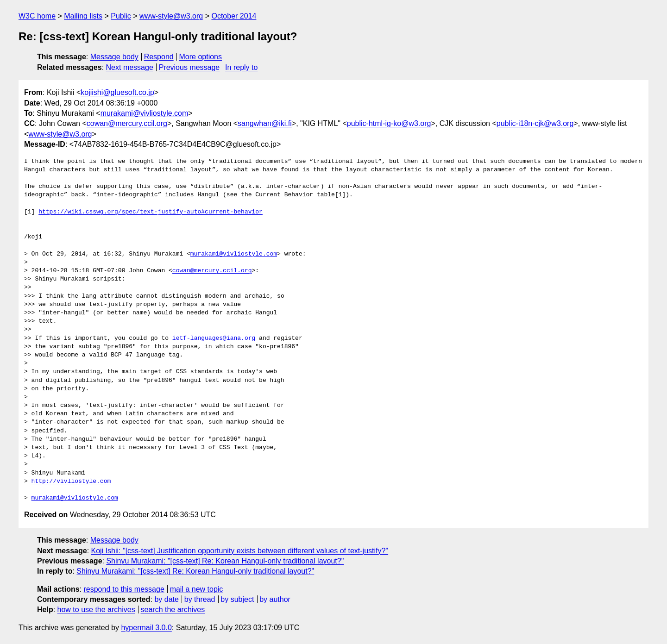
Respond (159, 57)
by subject (237, 599)
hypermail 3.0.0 (146, 628)
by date (166, 599)
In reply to (241, 67)
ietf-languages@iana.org (214, 338)
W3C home (37, 16)
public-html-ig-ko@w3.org (389, 123)
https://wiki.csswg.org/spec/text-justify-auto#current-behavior (151, 212)
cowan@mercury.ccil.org (127, 123)
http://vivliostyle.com (71, 481)
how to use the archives (96, 610)
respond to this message (124, 589)
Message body (114, 57)
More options (201, 57)
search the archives (173, 610)
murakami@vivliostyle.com (145, 113)
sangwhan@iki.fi (265, 123)
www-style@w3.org (171, 16)
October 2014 (234, 16)
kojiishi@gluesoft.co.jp (117, 92)
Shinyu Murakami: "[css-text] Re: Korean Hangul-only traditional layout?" (225, 561)
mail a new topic (197, 589)
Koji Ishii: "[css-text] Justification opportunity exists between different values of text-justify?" (240, 551)
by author (275, 599)
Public (121, 16)
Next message (130, 67)
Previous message (189, 67)
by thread (200, 599)
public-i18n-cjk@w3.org (535, 123)
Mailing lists (83, 16)
